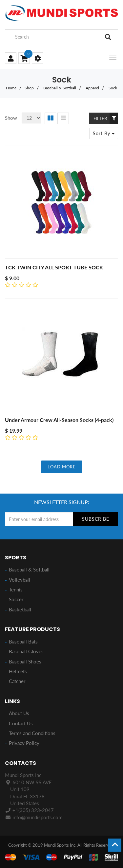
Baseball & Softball (60, 88)
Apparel (92, 88)
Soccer (16, 599)
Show (11, 118)
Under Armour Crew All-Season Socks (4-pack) (59, 420)
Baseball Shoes (25, 661)
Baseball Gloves (26, 651)
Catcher (17, 681)
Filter (106, 118)
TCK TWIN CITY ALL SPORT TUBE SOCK (54, 267)
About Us (19, 713)
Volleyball (20, 580)
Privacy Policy (24, 743)
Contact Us (21, 723)
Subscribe (96, 519)
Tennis (16, 589)
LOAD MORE (62, 467)
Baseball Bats (23, 642)
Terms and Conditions (32, 733)
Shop (29, 88)
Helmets (18, 671)
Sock (113, 88)
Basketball (20, 609)
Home (11, 88)
